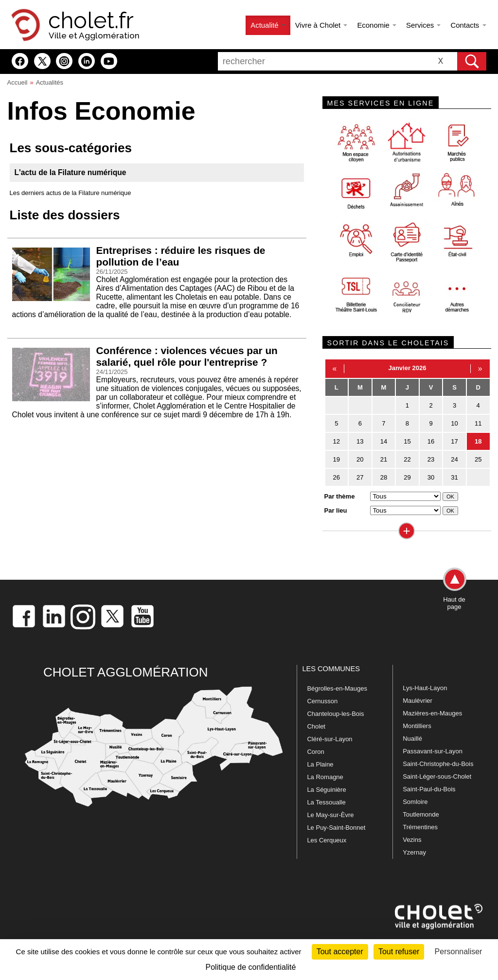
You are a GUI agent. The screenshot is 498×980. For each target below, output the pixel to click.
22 (407, 459)
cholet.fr (91, 20)
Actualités (50, 82)
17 (454, 441)
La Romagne (325, 777)
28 (384, 477)
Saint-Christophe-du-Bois (438, 764)
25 (478, 459)
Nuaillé (412, 739)
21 (384, 459)
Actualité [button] (268, 25)
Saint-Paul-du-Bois (429, 789)
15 (407, 441)
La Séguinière (326, 790)
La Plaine (320, 764)
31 (454, 477)
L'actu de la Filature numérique (71, 172)
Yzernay (414, 852)
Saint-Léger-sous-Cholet (437, 776)
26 (337, 477)
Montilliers (417, 726)
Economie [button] (377, 25)
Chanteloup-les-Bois (335, 714)
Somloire (415, 802)
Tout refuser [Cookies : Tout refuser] (399, 952)
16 (431, 441)
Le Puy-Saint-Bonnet (336, 828)
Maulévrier (418, 701)
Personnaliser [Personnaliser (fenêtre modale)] (459, 952)
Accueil (18, 82)
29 (407, 477)
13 (360, 441)
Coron (315, 752)
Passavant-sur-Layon (433, 751)
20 (360, 459)
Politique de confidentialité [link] (251, 967)
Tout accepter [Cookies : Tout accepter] (340, 952)
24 (454, 459)
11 (478, 423)
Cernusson (322, 701)
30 (431, 477)
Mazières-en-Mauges (432, 713)
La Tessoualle (326, 802)
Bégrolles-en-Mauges (337, 688)
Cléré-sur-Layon (329, 739)
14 (384, 441)
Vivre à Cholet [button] (321, 25)
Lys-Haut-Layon (425, 688)
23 (431, 459)
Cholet (316, 726)
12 (337, 441)
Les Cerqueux (327, 840)
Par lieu (336, 510)
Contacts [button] (468, 25)
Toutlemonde (421, 814)
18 (478, 441)
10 (454, 423)
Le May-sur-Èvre (330, 815)
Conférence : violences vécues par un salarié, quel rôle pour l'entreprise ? (187, 356)
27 (360, 477)
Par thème (340, 496)
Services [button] (423, 25)
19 (337, 459)
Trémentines (420, 827)
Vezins (412, 840)
